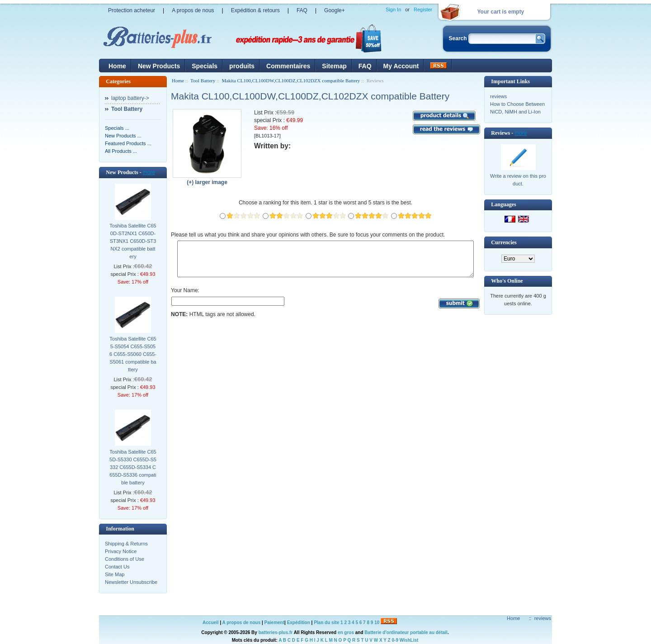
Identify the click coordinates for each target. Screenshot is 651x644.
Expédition (299, 623)
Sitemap (334, 66)
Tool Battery (203, 80)
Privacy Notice (121, 551)
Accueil (211, 623)
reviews (498, 96)
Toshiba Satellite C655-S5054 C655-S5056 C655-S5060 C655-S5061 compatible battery (133, 354)
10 (377, 623)
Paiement (274, 623)
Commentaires (288, 66)
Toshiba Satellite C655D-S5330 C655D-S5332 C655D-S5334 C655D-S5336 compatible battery (133, 467)
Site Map (115, 574)
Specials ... (117, 128)
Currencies (504, 242)
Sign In (393, 9)
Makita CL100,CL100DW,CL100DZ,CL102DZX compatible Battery (291, 80)
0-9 (395, 640)
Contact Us (117, 567)
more (149, 172)
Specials (205, 66)
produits (242, 66)
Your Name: (185, 297)
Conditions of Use (125, 559)
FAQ (302, 10)
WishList (409, 640)
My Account (401, 66)
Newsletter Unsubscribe (131, 582)
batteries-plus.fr (276, 632)
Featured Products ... (128, 143)
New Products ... (123, 136)
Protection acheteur (132, 10)
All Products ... (121, 151)
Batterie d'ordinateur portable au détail (406, 632)
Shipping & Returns (126, 544)
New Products (159, 66)
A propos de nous (193, 10)
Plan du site (326, 623)
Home (117, 66)
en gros (346, 632)
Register (423, 9)
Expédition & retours (255, 10)
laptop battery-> (130, 98)
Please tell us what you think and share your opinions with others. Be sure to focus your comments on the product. (308, 235)
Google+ (335, 10)
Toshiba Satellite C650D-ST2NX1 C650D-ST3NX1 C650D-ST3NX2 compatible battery (133, 241)
